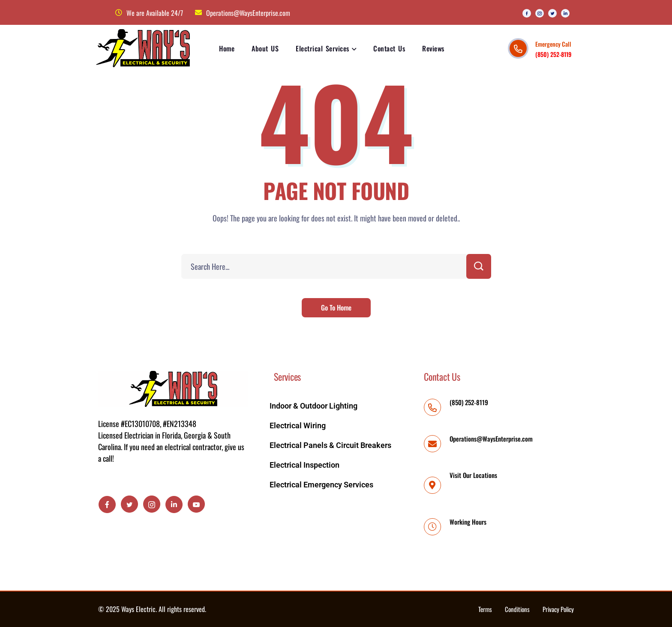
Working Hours (468, 522)
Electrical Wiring (298, 425)
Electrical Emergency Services (321, 485)
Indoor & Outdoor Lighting (313, 406)
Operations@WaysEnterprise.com (491, 439)
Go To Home (336, 308)
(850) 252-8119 (553, 54)
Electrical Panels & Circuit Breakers (330, 445)
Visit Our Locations (473, 475)
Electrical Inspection (304, 465)
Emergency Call (553, 44)
